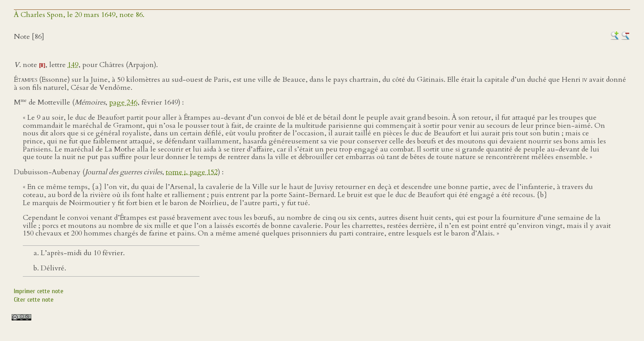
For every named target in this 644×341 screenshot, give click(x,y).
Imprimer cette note (39, 291)
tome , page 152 (192, 172)
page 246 (123, 103)
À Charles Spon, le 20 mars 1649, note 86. (79, 15)
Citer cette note (34, 300)
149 (73, 65)
